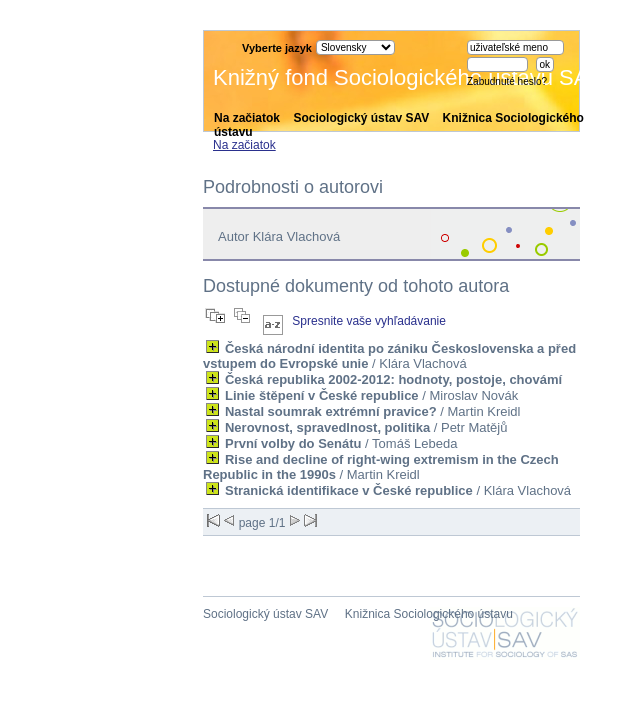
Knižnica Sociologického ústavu (429, 614)
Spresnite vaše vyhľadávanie (369, 321)
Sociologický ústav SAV (361, 118)
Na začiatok (247, 118)
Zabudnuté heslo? (507, 81)
